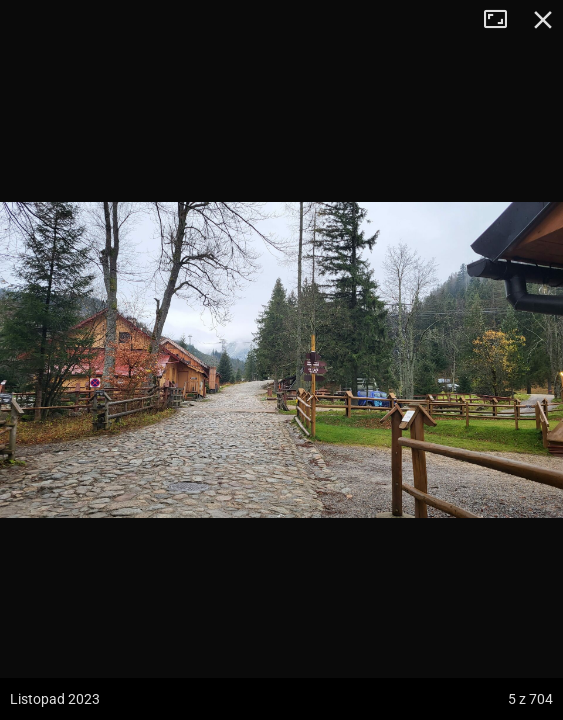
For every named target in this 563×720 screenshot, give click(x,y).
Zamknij (543, 20)
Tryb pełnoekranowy (503, 20)
